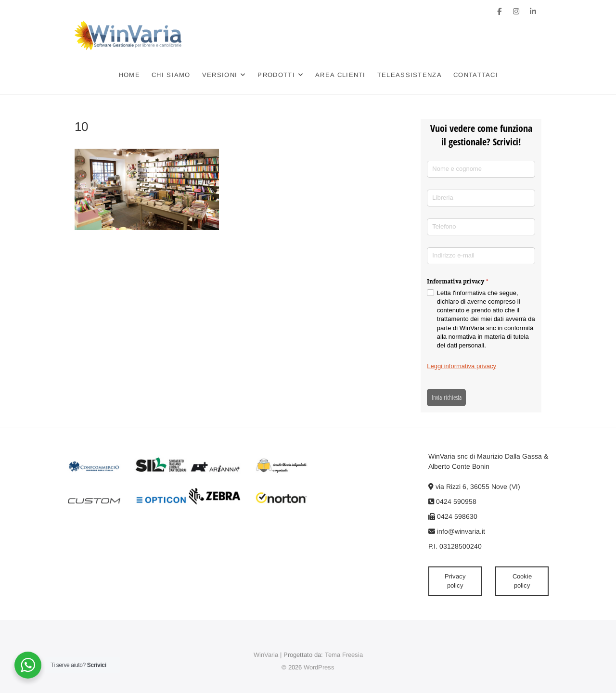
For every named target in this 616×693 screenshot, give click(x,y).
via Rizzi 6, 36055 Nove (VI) (474, 487)
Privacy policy (455, 581)
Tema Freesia (344, 655)
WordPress (319, 667)
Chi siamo (171, 75)
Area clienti (340, 75)
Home (129, 75)
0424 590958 (452, 501)
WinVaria (266, 655)
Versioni (220, 75)
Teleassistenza (410, 75)
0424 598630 (453, 516)
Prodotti (276, 75)
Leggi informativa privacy (462, 366)
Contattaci (476, 75)
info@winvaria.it (457, 531)
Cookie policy (522, 581)
